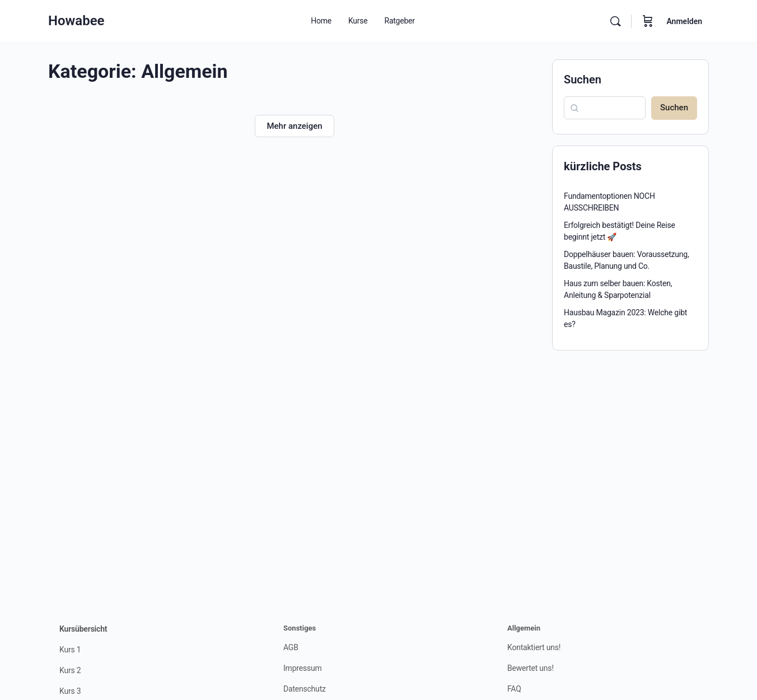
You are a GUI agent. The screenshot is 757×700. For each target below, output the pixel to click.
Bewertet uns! (531, 668)
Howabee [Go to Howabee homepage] (76, 21)
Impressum (303, 668)
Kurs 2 (70, 670)
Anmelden (684, 21)
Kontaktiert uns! (534, 647)
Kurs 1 (70, 650)
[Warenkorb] (648, 21)
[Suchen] (615, 21)
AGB (291, 647)
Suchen (583, 80)
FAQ (514, 689)
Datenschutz (305, 689)
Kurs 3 (70, 691)
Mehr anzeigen (294, 126)
